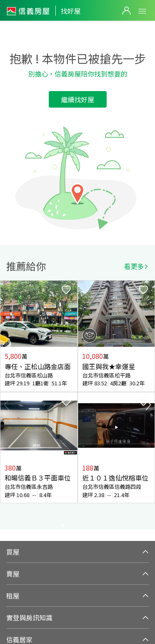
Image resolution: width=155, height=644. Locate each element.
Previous (7, 405)
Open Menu (142, 11)
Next (148, 405)
